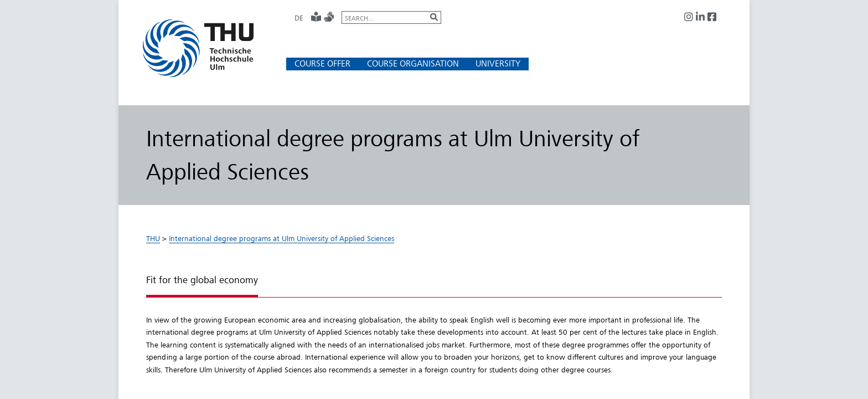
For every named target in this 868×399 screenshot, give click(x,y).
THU (153, 238)
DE (299, 18)
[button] (322, 63)
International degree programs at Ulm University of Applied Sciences (281, 238)
